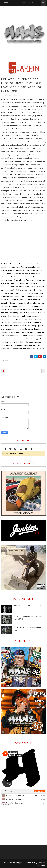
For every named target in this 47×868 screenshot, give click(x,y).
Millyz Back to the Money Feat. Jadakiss (29, 606)
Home (5, 2)
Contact (15, 2)
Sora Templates (18, 863)
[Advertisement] (17, 825)
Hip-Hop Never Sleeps (14, 454)
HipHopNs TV (28, 2)
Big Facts (19, 95)
